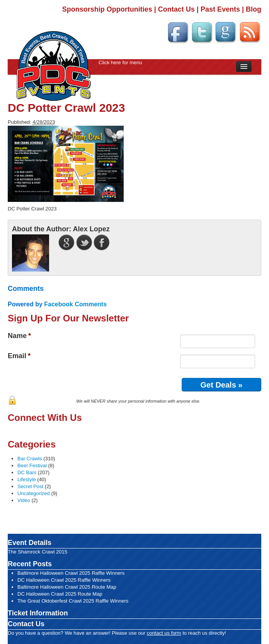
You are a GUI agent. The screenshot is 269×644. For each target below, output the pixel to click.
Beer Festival (32, 465)
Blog (254, 9)
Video (24, 500)
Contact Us (176, 9)
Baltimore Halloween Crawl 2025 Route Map (67, 587)
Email (19, 356)
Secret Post (30, 486)
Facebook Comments (75, 304)
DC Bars (27, 472)
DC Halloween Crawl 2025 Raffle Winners (64, 580)
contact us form (164, 633)
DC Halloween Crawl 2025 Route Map (60, 594)
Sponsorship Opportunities (107, 9)
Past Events (220, 9)
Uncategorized (34, 493)
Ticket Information (38, 613)
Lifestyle (27, 479)
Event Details (30, 543)
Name (19, 336)
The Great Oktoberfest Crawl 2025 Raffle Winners (73, 601)
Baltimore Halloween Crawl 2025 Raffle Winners (71, 573)
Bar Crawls (30, 459)
